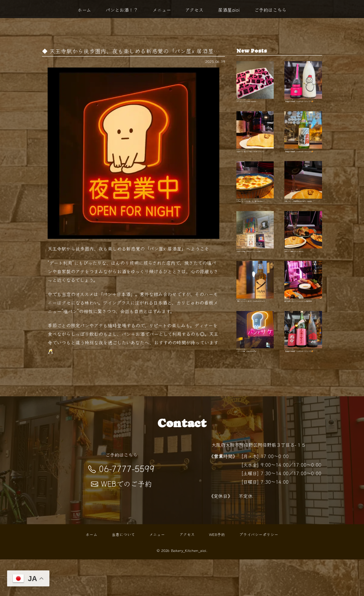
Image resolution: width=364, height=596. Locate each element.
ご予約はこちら (270, 10)
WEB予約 (217, 571)
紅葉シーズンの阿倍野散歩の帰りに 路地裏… (303, 204)
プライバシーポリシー (259, 571)
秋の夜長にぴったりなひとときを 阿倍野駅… (303, 322)
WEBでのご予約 (121, 520)
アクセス (194, 10)
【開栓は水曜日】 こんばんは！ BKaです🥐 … (303, 86)
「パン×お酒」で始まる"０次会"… (255, 381)
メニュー (162, 10)
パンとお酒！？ (122, 10)
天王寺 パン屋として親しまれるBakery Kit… (255, 145)
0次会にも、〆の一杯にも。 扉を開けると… (255, 204)
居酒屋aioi (229, 10)
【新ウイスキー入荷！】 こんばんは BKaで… (255, 322)
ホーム (84, 10)
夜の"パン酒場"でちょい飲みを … (303, 263)
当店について (123, 571)
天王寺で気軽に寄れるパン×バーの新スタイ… (255, 263)
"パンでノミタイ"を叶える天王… (255, 86)
